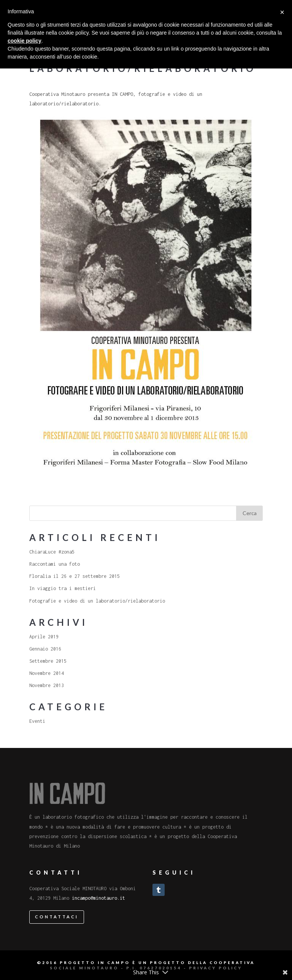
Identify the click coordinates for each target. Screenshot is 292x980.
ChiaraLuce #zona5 (52, 552)
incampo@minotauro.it (98, 898)
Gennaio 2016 (45, 649)
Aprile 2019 (44, 637)
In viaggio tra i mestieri (63, 588)
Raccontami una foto (55, 564)
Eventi (37, 721)
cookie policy (25, 41)
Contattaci (57, 917)
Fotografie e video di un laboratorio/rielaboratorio (97, 601)
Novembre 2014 (47, 673)
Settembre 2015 (48, 661)
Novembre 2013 (47, 685)
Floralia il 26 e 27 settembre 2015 (75, 576)
